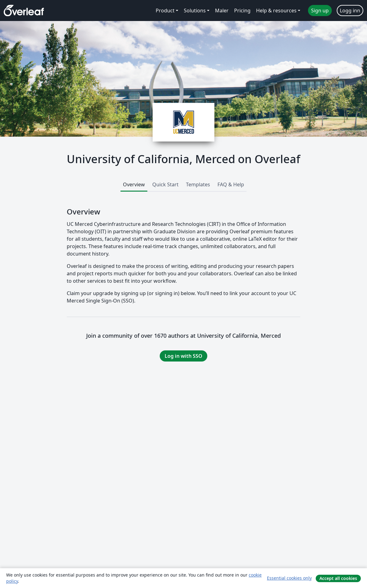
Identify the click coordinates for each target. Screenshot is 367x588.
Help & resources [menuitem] (276, 11)
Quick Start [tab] (165, 184)
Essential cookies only (289, 578)
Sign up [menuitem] (320, 11)
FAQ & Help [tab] (231, 184)
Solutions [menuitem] (195, 11)
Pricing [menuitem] (242, 11)
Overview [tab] (134, 184)
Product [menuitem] (165, 11)
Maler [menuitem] (222, 11)
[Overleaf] (24, 11)
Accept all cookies (338, 578)
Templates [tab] (198, 184)
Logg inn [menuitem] (350, 11)
